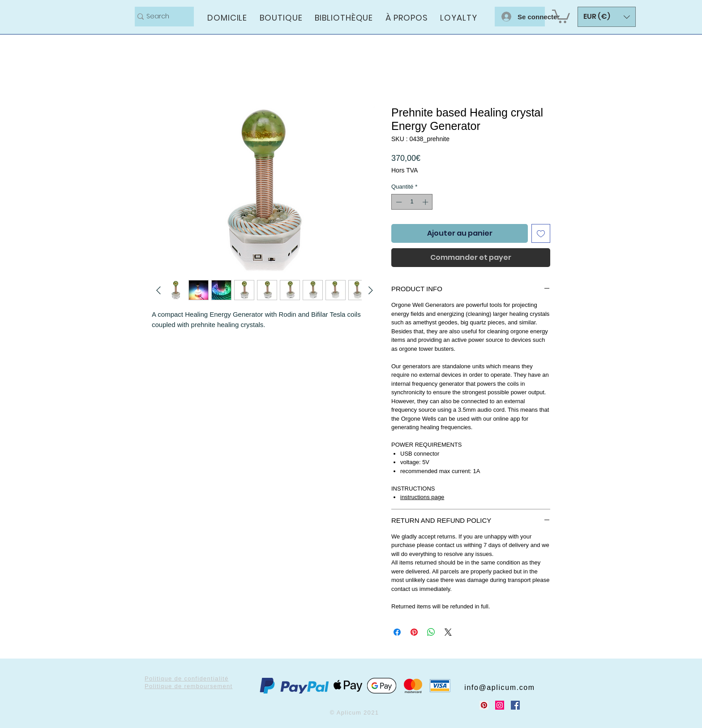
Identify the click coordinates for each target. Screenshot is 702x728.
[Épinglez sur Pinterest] (414, 632)
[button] (561, 16)
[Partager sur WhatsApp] (431, 632)
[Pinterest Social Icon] (484, 705)
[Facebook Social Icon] (515, 705)
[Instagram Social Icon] (500, 705)
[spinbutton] (412, 202)
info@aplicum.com (499, 687)
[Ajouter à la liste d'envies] (541, 233)
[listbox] (607, 17)
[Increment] (426, 202)
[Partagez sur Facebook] (397, 632)
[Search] (161, 17)
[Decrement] (398, 202)
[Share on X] (448, 632)
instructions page (422, 497)
